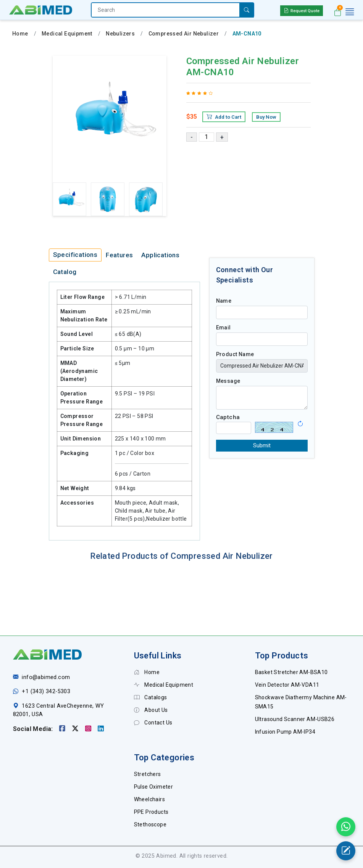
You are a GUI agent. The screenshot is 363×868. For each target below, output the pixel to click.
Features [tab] (119, 255)
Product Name (235, 354)
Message (228, 381)
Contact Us (153, 723)
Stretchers (148, 774)
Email (223, 328)
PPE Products (151, 812)
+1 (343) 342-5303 (46, 691)
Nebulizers (120, 34)
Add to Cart (224, 117)
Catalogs (151, 697)
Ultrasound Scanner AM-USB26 (295, 719)
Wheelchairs (149, 799)
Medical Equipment (67, 34)
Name (224, 301)
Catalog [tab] (65, 272)
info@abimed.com (46, 677)
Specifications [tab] (75, 255)
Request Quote (302, 10)
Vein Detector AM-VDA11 (287, 685)
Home (20, 34)
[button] (300, 421)
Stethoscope (150, 824)
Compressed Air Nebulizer (184, 34)
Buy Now (266, 117)
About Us (151, 710)
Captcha (228, 417)
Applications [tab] (160, 255)
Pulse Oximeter (154, 787)
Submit (262, 445)
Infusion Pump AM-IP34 (285, 732)
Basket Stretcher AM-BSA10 (291, 672)
